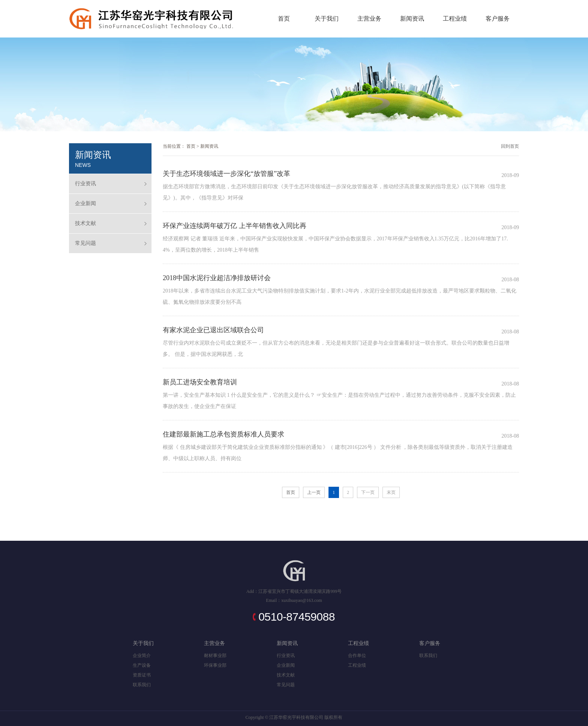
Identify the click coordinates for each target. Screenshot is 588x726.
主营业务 (369, 19)
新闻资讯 (412, 19)
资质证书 (142, 675)
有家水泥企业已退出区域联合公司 (213, 330)
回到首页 (510, 146)
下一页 (368, 492)
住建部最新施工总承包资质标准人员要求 (223, 434)
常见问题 (85, 243)
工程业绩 (455, 19)
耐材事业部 (215, 655)
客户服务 (498, 19)
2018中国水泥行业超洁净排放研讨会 (217, 278)
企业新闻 (85, 203)
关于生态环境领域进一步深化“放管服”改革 (226, 174)
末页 (391, 492)
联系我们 (142, 685)
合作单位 (357, 655)
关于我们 (327, 19)
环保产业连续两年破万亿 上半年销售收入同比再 (235, 226)
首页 (284, 19)
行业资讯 (85, 184)
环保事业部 (215, 665)
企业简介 (142, 655)
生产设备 (142, 665)
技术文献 (85, 223)
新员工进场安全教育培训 (200, 382)
